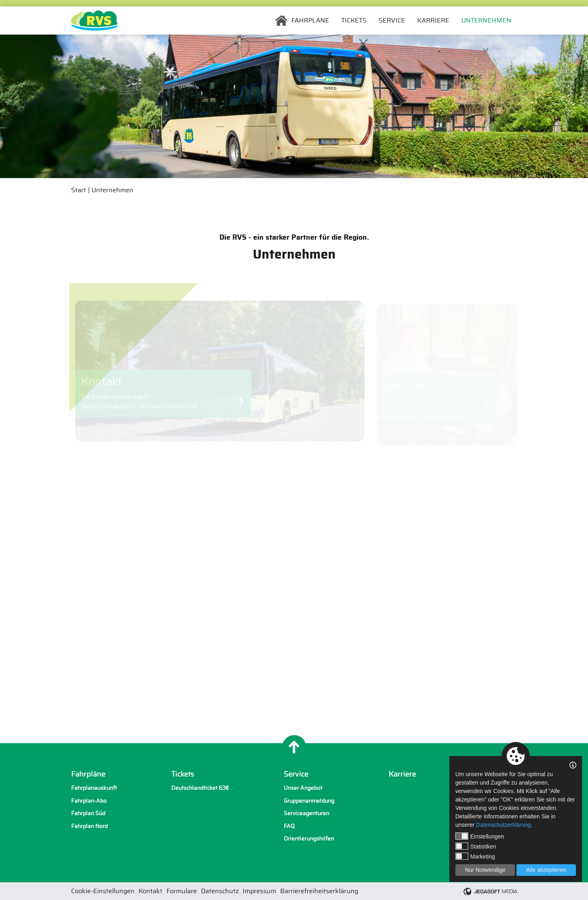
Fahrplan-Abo (89, 801)
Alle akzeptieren (546, 870)
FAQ (289, 826)
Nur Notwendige (485, 870)
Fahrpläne (310, 21)
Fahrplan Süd (88, 813)
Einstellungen (480, 836)
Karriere (433, 21)
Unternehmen (486, 21)
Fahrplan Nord (89, 826)
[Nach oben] (294, 747)
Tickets (354, 21)
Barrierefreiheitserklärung (319, 891)
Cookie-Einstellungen (103, 891)
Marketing (475, 856)
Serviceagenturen (306, 813)
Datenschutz (220, 891)
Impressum (259, 891)
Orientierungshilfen (309, 839)
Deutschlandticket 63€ (200, 788)
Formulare (182, 891)
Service (392, 21)
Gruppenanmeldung (309, 801)
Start (79, 190)
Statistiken (476, 846)
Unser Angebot (303, 788)
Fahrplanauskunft (94, 788)
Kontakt (151, 891)
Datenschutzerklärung (503, 825)
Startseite (281, 21)
